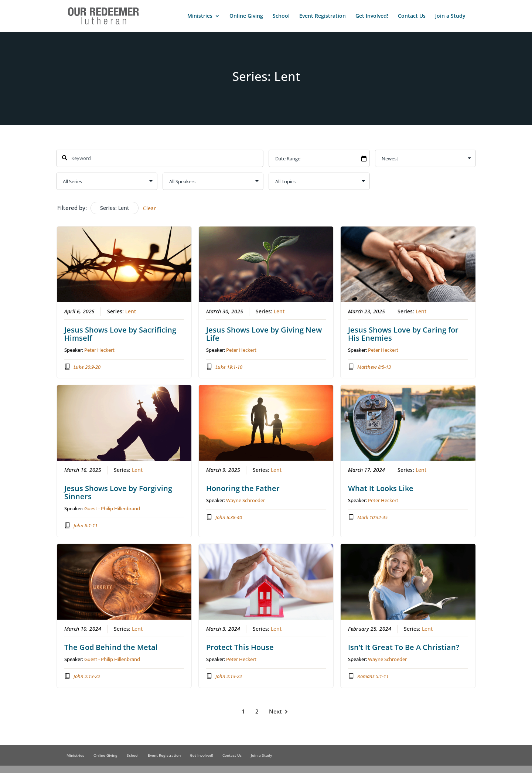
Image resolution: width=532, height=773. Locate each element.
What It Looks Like (381, 488)
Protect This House (240, 647)
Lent (131, 311)
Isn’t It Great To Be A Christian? (404, 647)
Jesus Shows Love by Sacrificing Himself (120, 333)
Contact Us (412, 16)
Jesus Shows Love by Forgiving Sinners (118, 492)
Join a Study (450, 16)
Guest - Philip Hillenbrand (112, 508)
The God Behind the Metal (111, 647)
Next (280, 711)
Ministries (200, 16)
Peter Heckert (99, 350)
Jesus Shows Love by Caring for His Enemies (403, 333)
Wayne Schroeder (245, 500)
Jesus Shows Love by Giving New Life (264, 333)
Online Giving (246, 16)
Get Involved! (372, 16)
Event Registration (323, 16)
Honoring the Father (243, 488)
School (281, 16)
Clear (149, 208)
